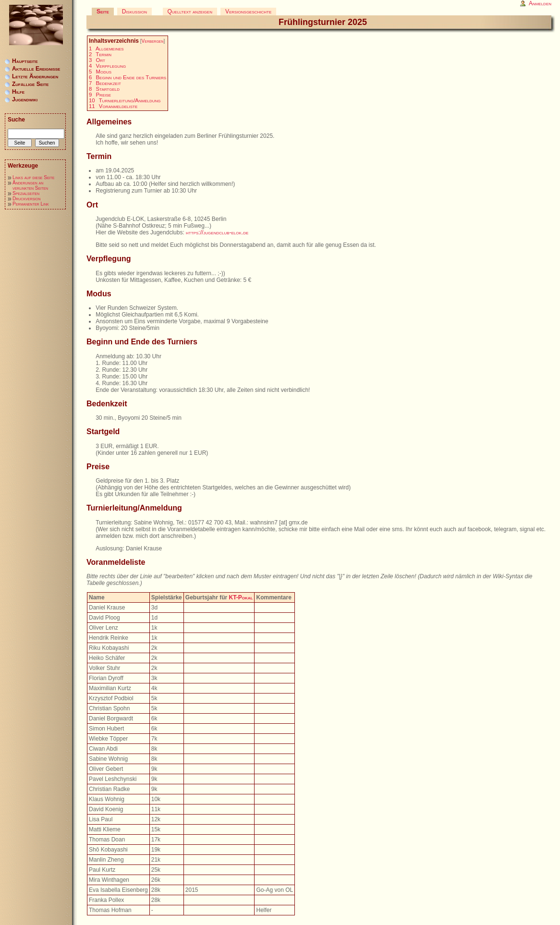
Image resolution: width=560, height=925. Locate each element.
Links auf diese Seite (33, 177)
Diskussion (134, 12)
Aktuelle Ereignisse (36, 69)
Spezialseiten (26, 193)
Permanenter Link (31, 204)
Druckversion (27, 199)
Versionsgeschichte (248, 12)
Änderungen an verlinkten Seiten (30, 185)
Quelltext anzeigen (190, 12)
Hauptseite (25, 61)
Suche (16, 120)
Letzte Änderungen (35, 76)
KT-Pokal (241, 597)
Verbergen (153, 41)
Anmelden (540, 3)
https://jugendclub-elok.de (217, 232)
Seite (103, 12)
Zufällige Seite (30, 84)
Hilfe (18, 92)
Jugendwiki (25, 99)
